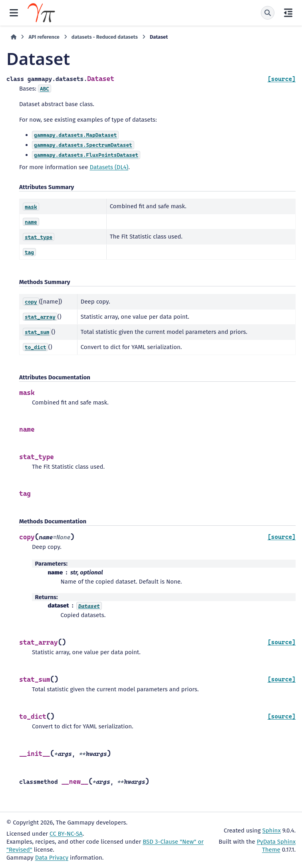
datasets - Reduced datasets (105, 37)
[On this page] (288, 13)
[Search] (268, 13)
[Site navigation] (14, 13)
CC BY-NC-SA (66, 834)
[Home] (14, 37)
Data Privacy (52, 858)
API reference (44, 37)
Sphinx (272, 831)
